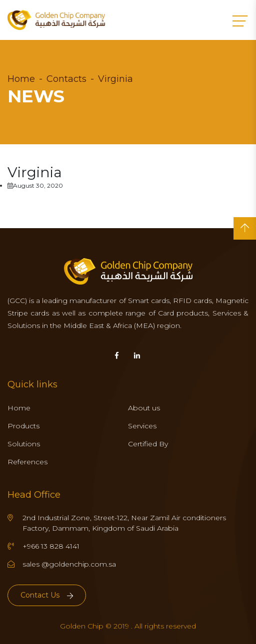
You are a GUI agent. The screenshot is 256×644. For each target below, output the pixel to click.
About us (144, 408)
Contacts (66, 79)
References (27, 462)
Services (142, 426)
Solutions (24, 444)
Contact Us (47, 595)
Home (21, 79)
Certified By (148, 444)
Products (23, 426)
